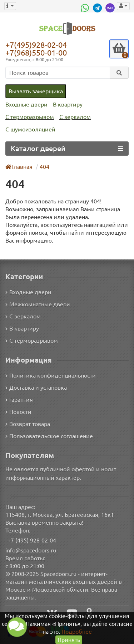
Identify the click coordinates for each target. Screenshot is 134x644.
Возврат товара (28, 423)
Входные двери (26, 105)
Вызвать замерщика (35, 91)
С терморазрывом (29, 117)
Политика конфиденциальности (49, 375)
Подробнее (77, 631)
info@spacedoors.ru (31, 550)
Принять (69, 640)
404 (45, 167)
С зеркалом (74, 117)
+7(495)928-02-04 (38, 45)
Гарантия (19, 399)
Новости (18, 411)
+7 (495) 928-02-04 (32, 540)
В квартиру (66, 105)
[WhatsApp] (85, 8)
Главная (19, 167)
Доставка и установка (36, 387)
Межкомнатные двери (36, 303)
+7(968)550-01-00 (38, 53)
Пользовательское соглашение (48, 435)
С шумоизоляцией (29, 129)
